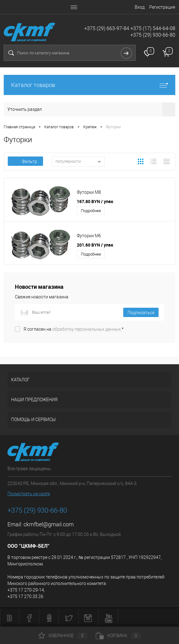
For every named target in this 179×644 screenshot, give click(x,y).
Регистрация (162, 7)
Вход (140, 7)
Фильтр (25, 161)
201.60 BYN (95, 245)
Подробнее (91, 211)
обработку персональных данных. (87, 329)
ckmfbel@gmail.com (49, 524)
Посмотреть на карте (29, 494)
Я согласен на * (74, 329)
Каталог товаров (90, 85)
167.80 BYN (95, 201)
